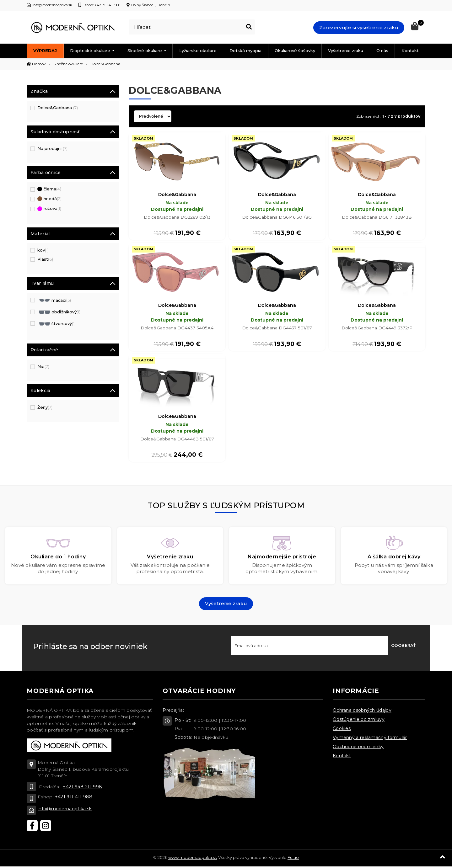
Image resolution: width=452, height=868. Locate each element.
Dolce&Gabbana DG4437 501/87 (277, 329)
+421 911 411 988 (74, 798)
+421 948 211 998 (82, 788)
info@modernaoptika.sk (65, 810)
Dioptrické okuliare (91, 51)
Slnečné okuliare (145, 51)
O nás (382, 51)
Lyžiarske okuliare (198, 51)
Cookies (342, 730)
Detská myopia (245, 51)
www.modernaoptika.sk (193, 859)
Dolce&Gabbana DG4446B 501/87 (177, 440)
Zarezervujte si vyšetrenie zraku (359, 27)
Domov (36, 64)
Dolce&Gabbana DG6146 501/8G (277, 217)
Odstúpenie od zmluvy (359, 721)
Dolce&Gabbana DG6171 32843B (377, 217)
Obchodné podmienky (358, 748)
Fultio (293, 859)
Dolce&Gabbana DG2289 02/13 (177, 217)
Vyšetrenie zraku (346, 51)
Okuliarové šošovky (295, 51)
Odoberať (404, 647)
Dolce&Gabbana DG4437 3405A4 (177, 329)
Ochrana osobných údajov (362, 712)
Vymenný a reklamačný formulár (370, 739)
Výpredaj (45, 51)
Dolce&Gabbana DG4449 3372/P (377, 329)
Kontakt (410, 51)
